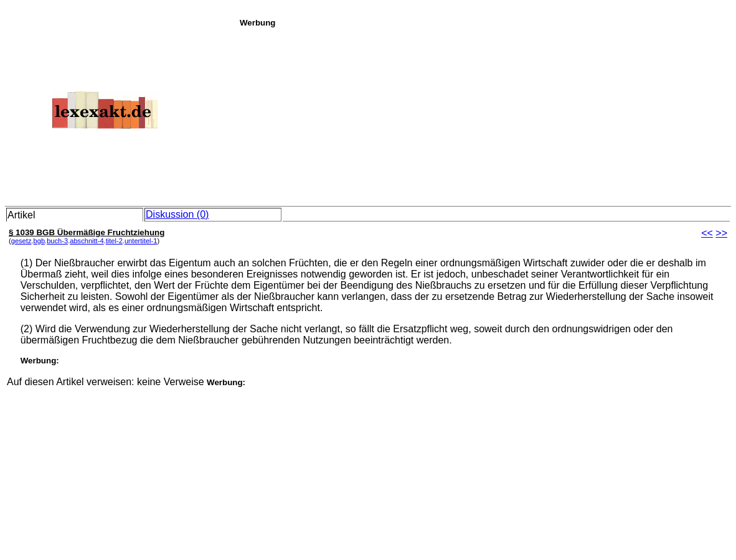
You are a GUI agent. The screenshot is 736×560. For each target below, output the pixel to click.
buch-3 (57, 241)
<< (707, 233)
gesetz (21, 241)
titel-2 (114, 241)
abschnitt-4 (87, 241)
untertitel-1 (141, 241)
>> (721, 233)
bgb (40, 241)
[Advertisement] (484, 114)
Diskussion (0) (177, 214)
